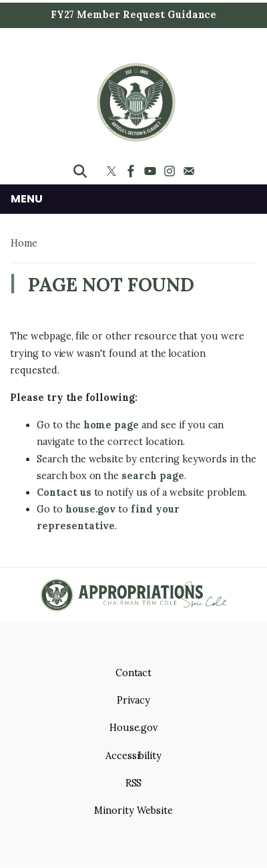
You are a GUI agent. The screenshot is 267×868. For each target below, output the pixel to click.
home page (111, 425)
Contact (134, 673)
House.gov (134, 728)
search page (153, 476)
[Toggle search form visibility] (80, 171)
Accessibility (133, 756)
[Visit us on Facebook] (132, 171)
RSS (134, 783)
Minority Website (133, 811)
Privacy (133, 700)
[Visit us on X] (113, 171)
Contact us (64, 492)
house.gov (91, 509)
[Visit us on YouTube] (152, 171)
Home (24, 243)
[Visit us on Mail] (191, 171)
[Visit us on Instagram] (171, 171)
